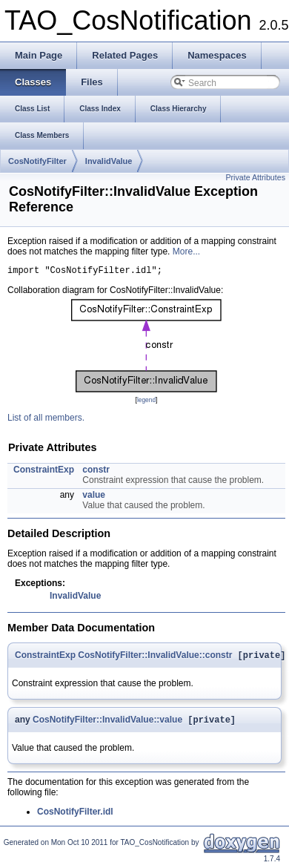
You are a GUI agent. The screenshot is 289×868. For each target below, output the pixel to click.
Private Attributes (255, 177)
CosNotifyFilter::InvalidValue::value (107, 725)
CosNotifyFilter (37, 161)
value (94, 497)
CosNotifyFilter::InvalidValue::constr (155, 659)
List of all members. (46, 420)
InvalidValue (109, 161)
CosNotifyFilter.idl (75, 817)
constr (96, 472)
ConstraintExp (44, 472)
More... (186, 251)
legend (146, 402)
